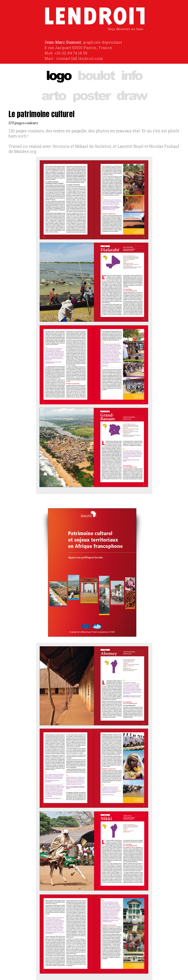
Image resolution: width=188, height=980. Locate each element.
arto (53, 95)
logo (59, 75)
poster (91, 95)
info (131, 75)
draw (132, 95)
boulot (96, 75)
